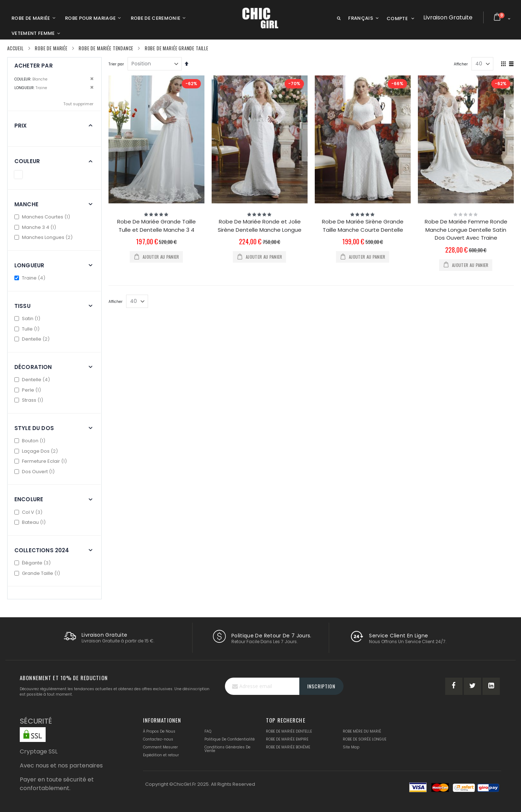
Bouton (31, 441)
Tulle (28, 329)
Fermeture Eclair (42, 461)
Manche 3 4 (36, 227)
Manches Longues (44, 237)
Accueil (15, 48)
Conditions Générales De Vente (227, 749)
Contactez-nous (158, 739)
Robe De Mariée (51, 48)
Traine (31, 278)
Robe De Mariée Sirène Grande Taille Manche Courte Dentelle (363, 226)
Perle (29, 390)
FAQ (208, 731)
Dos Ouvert (35, 472)
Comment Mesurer (160, 747)
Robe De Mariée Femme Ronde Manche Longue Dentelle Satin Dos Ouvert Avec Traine (466, 230)
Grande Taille (38, 573)
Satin (28, 319)
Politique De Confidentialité (230, 739)
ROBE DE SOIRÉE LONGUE (365, 739)
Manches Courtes (43, 217)
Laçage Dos (37, 451)
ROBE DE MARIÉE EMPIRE (287, 739)
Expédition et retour (161, 755)
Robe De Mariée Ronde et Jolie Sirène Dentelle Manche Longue (260, 226)
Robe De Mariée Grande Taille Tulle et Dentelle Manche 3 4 (156, 226)
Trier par (116, 64)
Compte (397, 19)
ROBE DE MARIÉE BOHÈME (288, 747)
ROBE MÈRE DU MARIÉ (362, 731)
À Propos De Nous (159, 731)
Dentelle (33, 339)
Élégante (33, 563)
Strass (30, 400)
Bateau (31, 522)
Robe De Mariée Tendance (106, 48)
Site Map (351, 747)
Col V (29, 512)
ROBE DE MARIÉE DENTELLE (289, 731)
